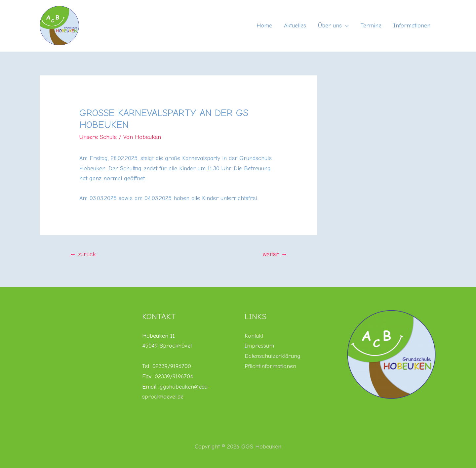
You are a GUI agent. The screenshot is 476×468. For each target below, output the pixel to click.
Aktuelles (295, 26)
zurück (83, 254)
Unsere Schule (98, 137)
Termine (371, 26)
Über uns (330, 26)
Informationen (412, 26)
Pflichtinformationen (270, 366)
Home (264, 26)
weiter (275, 254)
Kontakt (254, 336)
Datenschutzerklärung (273, 356)
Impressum (259, 346)
